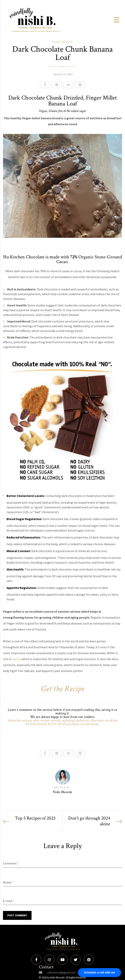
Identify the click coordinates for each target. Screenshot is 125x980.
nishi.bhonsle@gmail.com (61, 973)
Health (67, 42)
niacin (16, 659)
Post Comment (17, 915)
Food (57, 42)
